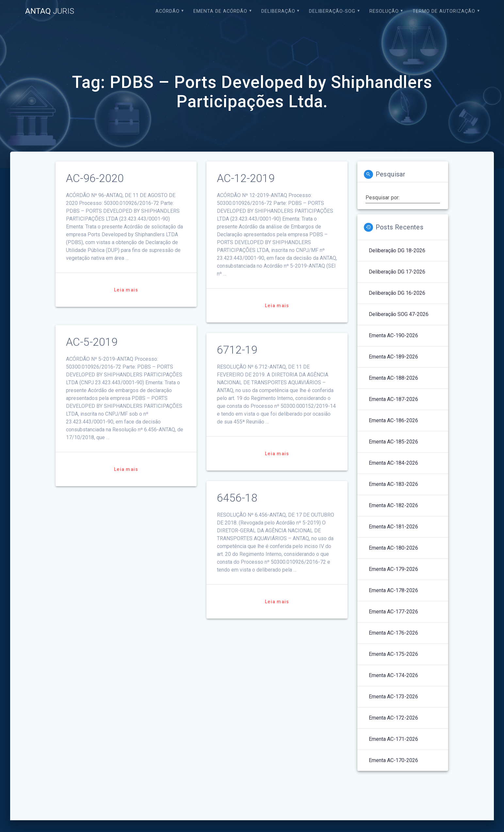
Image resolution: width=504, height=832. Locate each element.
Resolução (384, 11)
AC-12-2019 (246, 178)
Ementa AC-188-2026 (393, 378)
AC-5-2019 (92, 342)
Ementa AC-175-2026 (393, 654)
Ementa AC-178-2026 (393, 590)
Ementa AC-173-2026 (393, 697)
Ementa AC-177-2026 (393, 612)
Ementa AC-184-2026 (393, 463)
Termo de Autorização (444, 11)
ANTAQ (50, 11)
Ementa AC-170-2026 (393, 760)
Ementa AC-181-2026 (393, 527)
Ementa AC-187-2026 (393, 399)
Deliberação (278, 11)
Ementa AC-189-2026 (393, 357)
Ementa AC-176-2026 (393, 633)
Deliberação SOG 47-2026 (399, 314)
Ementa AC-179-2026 (393, 569)
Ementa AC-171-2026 (393, 739)
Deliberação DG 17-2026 (397, 272)
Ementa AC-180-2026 (393, 548)
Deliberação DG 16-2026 (397, 293)
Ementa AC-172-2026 (393, 718)
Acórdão (168, 11)
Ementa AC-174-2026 (393, 675)
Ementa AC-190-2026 (393, 335)
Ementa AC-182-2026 (393, 505)
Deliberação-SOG (332, 11)
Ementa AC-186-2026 (393, 420)
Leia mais (126, 290)
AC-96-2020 (95, 178)
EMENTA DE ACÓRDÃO (220, 11)
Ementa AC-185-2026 (393, 442)
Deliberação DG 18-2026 (397, 250)
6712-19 (237, 350)
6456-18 (237, 498)
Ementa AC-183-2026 (393, 484)
